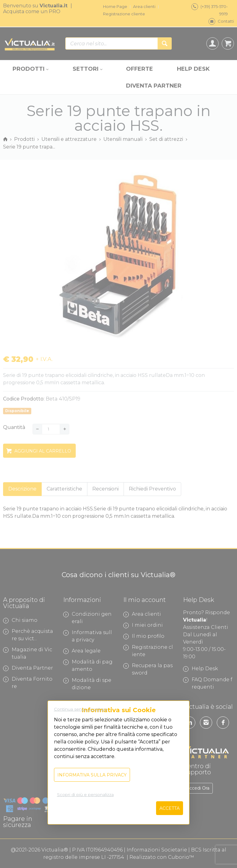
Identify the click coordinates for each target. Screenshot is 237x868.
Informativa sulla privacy (92, 775)
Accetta (170, 808)
